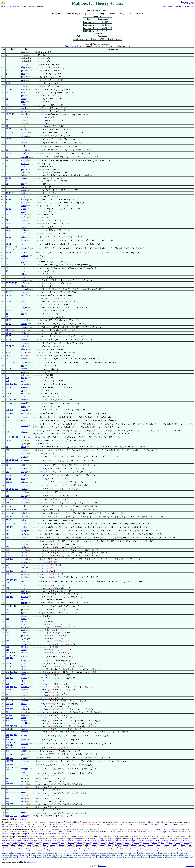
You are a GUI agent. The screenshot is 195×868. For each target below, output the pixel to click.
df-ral (167, 837)
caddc (35, 824)
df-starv (96, 851)
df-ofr (95, 843)
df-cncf (89, 857)
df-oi (109, 845)
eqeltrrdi (24, 352)
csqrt (157, 824)
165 (7, 594)
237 (7, 810)
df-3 (34, 847)
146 (7, 530)
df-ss (62, 839)
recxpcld (24, 384)
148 (7, 538)
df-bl (30, 855)
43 (7, 193)
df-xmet (13, 855)
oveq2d (24, 143)
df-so (43, 841)
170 (16, 606)
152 (7, 550)
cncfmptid (25, 289)
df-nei (139, 855)
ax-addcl (49, 832)
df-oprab (71, 843)
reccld (23, 129)
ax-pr (166, 830)
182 (7, 641)
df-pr (117, 839)
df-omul (5, 845)
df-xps (85, 853)
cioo (131, 824)
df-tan (4, 851)
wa (34, 822)
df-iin (162, 839)
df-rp (124, 847)
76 (13, 292)
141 (7, 517)
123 (7, 450)
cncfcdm (24, 426)
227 (7, 784)
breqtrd (23, 704)
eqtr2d (23, 499)
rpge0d (23, 613)
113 (11, 410)
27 (7, 146)
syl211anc (25, 461)
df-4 (41, 847)
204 (7, 729)
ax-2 (43, 830)
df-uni (139, 839)
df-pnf (142, 845)
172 (16, 743)
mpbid (23, 689)
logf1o (23, 172)
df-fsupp (79, 845)
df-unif (156, 851)
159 (11, 571)
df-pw (102, 839)
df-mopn (39, 855)
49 (7, 209)
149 (7, 761)
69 (10, 362)
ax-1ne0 (144, 832)
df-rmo (183, 837)
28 (10, 139)
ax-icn (39, 832)
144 (10, 523)
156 (11, 580)
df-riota (54, 843)
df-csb (32, 839)
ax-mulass (114, 832)
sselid (23, 355)
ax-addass (103, 832)
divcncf (24, 295)
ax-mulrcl (80, 832)
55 (10, 224)
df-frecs (136, 843)
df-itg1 (125, 857)
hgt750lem (28, 862)
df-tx (11, 857)
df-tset (130, 851)
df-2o (178, 843)
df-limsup (132, 849)
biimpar (24, 432)
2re (22, 621)
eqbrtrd (23, 758)
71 (7, 277)
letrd (22, 656)
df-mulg (161, 853)
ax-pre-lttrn (15, 834)
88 (16, 330)
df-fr (50, 841)
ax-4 (61, 830)
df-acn (134, 845)
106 (11, 387)
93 (13, 346)
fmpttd (23, 92)
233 (7, 798)
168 (7, 743)
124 (7, 764)
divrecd (24, 114)
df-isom (45, 843)
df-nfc (144, 837)
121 (17, 767)
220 (11, 758)
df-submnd (150, 853)
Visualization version (180, 6)
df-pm (29, 845)
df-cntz (170, 853)
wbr (114, 822)
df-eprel (27, 841)
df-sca (105, 851)
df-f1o (30, 843)
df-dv (176, 857)
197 (16, 687)
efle (22, 669)
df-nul (88, 839)
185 (7, 650)
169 (10, 715)
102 (11, 384)
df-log (185, 857)
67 (7, 265)
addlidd (24, 723)
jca (22, 301)
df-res (117, 841)
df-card (125, 845)
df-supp (127, 843)
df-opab (186, 839)
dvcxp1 (24, 240)
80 (7, 310)
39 (7, 178)
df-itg (151, 857)
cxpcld (23, 224)
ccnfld (7, 826)
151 (7, 547)
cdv (47, 826)
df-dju (117, 845)
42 (7, 199)
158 (7, 571)
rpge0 (23, 372)
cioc (139, 824)
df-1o (171, 843)
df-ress (67, 851)
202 (16, 701)
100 (7, 369)
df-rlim (151, 849)
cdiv (106, 824)
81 (7, 307)
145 (11, 527)
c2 (114, 824)
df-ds (147, 851)
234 (7, 804)
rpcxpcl (24, 603)
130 (11, 475)
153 (7, 553)
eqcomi (24, 55)
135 (7, 499)
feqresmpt (25, 199)
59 (10, 237)
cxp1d (23, 492)
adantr (23, 120)
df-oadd (186, 843)
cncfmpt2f (25, 362)
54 (7, 220)
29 (7, 143)
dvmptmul (25, 248)
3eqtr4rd (24, 510)
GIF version (191, 6)
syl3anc (24, 283)
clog (57, 826)
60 (10, 249)
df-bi (31, 837)
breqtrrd (24, 666)
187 (11, 658)
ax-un (173, 830)
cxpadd (23, 457)
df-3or (51, 837)
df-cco (174, 851)
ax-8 (88, 830)
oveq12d (24, 517)
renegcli (24, 378)
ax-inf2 (181, 830)
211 (15, 726)
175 (7, 678)
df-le (175, 845)
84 (7, 317)
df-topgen (31, 853)
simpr (23, 64)
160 (7, 574)
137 (11, 499)
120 (10, 440)
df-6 (56, 847)
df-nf (89, 837)
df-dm (102, 841)
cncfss (23, 343)
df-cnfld (66, 855)
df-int (147, 839)
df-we (64, 841)
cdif (74, 822)
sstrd (22, 571)
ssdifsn (23, 190)
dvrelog (24, 206)
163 (7, 758)
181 (11, 652)
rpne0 (23, 80)
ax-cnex (10, 832)
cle (81, 824)
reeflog (23, 661)
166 (11, 594)
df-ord (142, 841)
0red (22, 599)
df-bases (105, 855)
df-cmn (179, 853)
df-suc (166, 841)
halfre (23, 375)
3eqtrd (23, 726)
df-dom (53, 845)
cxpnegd (24, 132)
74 (7, 295)
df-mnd (139, 853)
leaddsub (24, 732)
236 (11, 813)
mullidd (24, 465)
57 (10, 230)
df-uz (109, 847)
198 (11, 689)
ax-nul (149, 830)
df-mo (104, 837)
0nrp (22, 187)
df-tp (124, 839)
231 (18, 793)
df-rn (110, 841)
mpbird (23, 675)
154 (7, 559)
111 (11, 403)
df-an (37, 837)
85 (10, 320)
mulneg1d (25, 709)
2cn (22, 616)
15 (7, 99)
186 (16, 652)
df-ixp (37, 845)
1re (22, 391)
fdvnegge (24, 769)
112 (7, 410)
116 (7, 420)
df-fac (55, 849)
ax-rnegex (163, 832)
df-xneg (133, 847)
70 (10, 283)
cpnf (54, 824)
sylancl (23, 292)
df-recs (155, 843)
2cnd (22, 117)
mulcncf (24, 324)
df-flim (45, 857)
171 (7, 610)
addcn (23, 265)
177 (7, 627)
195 (7, 689)
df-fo (22, 843)
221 (11, 761)
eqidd (23, 541)
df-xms (63, 857)
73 (16, 283)
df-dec (100, 847)
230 (7, 790)
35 (7, 252)
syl (22, 83)
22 (7, 120)
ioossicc (24, 562)
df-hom (165, 851)
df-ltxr (167, 845)
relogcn (24, 349)
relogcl (23, 407)
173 (7, 745)
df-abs (122, 849)
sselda (23, 574)
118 (7, 432)
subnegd (24, 720)
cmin (89, 824)
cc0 (18, 824)
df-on (150, 841)
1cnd (22, 212)
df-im (105, 849)
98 (16, 362)
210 (11, 726)
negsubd (24, 468)
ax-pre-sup (53, 834)
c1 (26, 824)
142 (11, 517)
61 (10, 244)
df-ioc (170, 847)
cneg (98, 824)
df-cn (164, 855)
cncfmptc (24, 280)
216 (11, 745)
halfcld (23, 214)
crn (132, 822)
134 (17, 489)
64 (7, 440)
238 (18, 813)
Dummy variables (72, 46)
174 (7, 619)
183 (7, 658)
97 (10, 359)
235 (11, 804)
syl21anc (24, 437)
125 (17, 460)
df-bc (63, 849)
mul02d (24, 751)
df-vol (107, 857)
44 (10, 193)
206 (7, 712)
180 (7, 652)
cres (140, 822)
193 (11, 675)
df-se (57, 841)
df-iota (174, 841)
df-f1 (15, 843)
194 (11, 678)
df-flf (54, 857)
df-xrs (57, 853)
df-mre (94, 853)
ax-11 (110, 830)
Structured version (168, 6)
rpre (22, 366)
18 (10, 108)
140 (16, 510)
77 (10, 295)
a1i (22, 126)
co (187, 822)
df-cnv (87, 841)
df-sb (96, 837)
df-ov (62, 843)
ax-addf (63, 834)
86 (10, 324)
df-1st (111, 843)
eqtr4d (23, 153)
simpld (23, 647)
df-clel (136, 837)
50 (10, 209)
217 (7, 754)
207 (7, 726)
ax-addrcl (59, 832)
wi (20, 822)
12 (11, 89)
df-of (88, 843)
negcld (23, 217)
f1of (22, 175)
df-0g (11, 853)
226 (7, 779)
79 (10, 301)
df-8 (70, 847)
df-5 (48, 847)
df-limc (168, 857)
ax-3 (48, 830)
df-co (95, 841)
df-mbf (116, 857)
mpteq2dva (25, 157)
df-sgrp (130, 853)
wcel (50, 822)
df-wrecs (146, 843)
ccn (17, 826)
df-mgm (121, 853)
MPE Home (16, 6)
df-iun (154, 839)
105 (16, 384)
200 (7, 701)
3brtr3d (24, 816)
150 (7, 580)
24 (7, 126)
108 (11, 393)
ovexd (23, 577)
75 (10, 292)
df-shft (81, 849)
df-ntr (123, 855)
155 (11, 559)
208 (7, 720)
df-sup (94, 845)
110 (15, 400)
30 (10, 146)
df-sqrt (113, 849)
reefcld (23, 627)
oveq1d (24, 556)
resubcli (24, 393)
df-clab (119, 837)
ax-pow (158, 830)
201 (11, 701)
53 (7, 217)
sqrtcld (23, 111)
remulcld (24, 387)
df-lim (157, 841)
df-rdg (163, 843)
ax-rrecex (174, 832)
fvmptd (23, 581)
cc (4, 824)
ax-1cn (30, 832)
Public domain (102, 866)
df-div (11, 847)
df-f (8, 843)
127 (7, 510)
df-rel (79, 841)
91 (10, 340)
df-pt (40, 853)
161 (16, 580)
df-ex (82, 837)
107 (7, 413)
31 (7, 150)
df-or (44, 837)
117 (13, 437)
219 (11, 754)
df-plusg (76, 851)
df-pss (69, 839)
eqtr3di (23, 209)
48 (7, 202)
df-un (48, 839)
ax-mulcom (91, 832)
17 (7, 105)
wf (149, 822)
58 (10, 233)
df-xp (72, 841)
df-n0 (85, 847)
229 (11, 793)
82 (10, 310)
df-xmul (152, 847)
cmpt (123, 822)
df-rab (10, 839)
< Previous (184, 2)
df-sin (177, 849)
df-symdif (79, 839)
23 (7, 129)
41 (7, 181)
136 (7, 496)
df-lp (147, 855)
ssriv (22, 184)
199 (7, 704)
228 (11, 784)
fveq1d (23, 447)
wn (14, 822)
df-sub (183, 845)
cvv (67, 822)
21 (7, 153)
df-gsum (20, 853)
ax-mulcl (69, 832)
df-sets (31, 851)
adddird (24, 523)
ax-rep (133, 830)
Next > (192, 2)
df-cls (131, 855)
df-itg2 (134, 857)
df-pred (134, 841)
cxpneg (23, 485)
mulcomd (24, 482)
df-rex (175, 837)
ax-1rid (153, 832)
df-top (76, 855)
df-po (35, 841)
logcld (23, 108)
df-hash (71, 849)
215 (11, 740)
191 (7, 675)
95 (10, 352)
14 (13, 767)
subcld (23, 230)
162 (7, 582)
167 (11, 597)
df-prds (48, 853)
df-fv (37, 843)
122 (7, 770)
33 (7, 157)
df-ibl (143, 857)
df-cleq (128, 837)
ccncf (38, 826)
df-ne (152, 837)
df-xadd (142, 847)
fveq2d (23, 547)
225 (7, 793)
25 (10, 129)
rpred (23, 74)
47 (10, 199)
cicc (148, 824)
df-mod (28, 849)
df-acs (111, 853)
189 (11, 663)
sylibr (23, 310)
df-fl (20, 849)
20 (10, 114)
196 (7, 684)
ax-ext (125, 830)
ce (166, 824)
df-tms (80, 857)
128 (7, 475)
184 (7, 647)
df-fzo (12, 849)
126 (7, 462)
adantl (23, 86)
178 (7, 655)
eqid (22, 262)
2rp (22, 680)
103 (7, 378)
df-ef (169, 849)
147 (7, 534)
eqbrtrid (24, 678)
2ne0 (22, 123)
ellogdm (24, 307)
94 (7, 355)
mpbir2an (24, 193)
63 (10, 252)
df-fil (29, 857)
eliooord (24, 644)
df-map (21, 845)
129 (7, 472)
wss (83, 822)
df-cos (185, 849)
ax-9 (95, 830)
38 (13, 247)
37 (7, 247)
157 (7, 565)
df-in (55, 839)
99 (10, 437)
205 (7, 709)
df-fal (74, 837)
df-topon (85, 855)
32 (10, 153)
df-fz (4, 849)
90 (7, 336)
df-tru (67, 837)
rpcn (22, 95)
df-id (19, 841)
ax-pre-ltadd (27, 834)
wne (59, 822)
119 (17, 437)
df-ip (122, 851)
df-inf (102, 845)
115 (7, 417)
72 (13, 283)
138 (7, 503)
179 (7, 633)
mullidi (23, 619)
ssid (22, 274)
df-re (97, 849)
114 (11, 413)
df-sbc (24, 839)
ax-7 (81, 830)
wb (27, 822)
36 (7, 166)
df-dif (40, 839)
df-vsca (114, 851)
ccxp (66, 826)
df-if (95, 839)
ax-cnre (184, 832)
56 (7, 249)
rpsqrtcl (24, 77)
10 (9, 83)
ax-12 (117, 830)
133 (7, 506)
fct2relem (24, 568)
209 (11, 720)
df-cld (114, 855)
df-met (22, 855)
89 (7, 340)
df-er (13, 845)
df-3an (59, 837)
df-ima (125, 841)
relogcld (24, 67)
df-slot (39, 851)
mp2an (23, 346)
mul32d (24, 513)
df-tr (12, 841)
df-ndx (48, 851)
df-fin (70, 845)
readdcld (24, 413)
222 (11, 764)
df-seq (37, 849)
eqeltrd (23, 440)
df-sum (160, 849)
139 (11, 506)
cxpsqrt (24, 136)
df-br (178, 839)
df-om (103, 843)
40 (10, 178)
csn (90, 822)
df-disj (170, 839)
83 (7, 314)
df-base (57, 851)
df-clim (142, 849)
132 (7, 482)
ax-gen (53, 830)
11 (7, 86)
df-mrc (102, 853)
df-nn (19, 847)
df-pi (12, 851)
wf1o (163, 822)
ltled (22, 652)
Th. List (24, 6)
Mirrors (3, 6)
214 (7, 737)
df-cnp (173, 855)
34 (7, 160)
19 (7, 114)
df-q (116, 847)
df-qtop (66, 853)
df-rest (183, 851)
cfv (170, 822)
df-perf (156, 855)
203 (11, 704)
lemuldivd (25, 687)
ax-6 (75, 830)
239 (16, 816)
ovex (22, 787)
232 (11, 816)
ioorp (23, 52)
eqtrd (23, 146)
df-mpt (4, 841)
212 (11, 729)
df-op (131, 839)
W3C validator (190, 866)
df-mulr (86, 851)
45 (13, 193)
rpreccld (24, 169)
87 (13, 362)
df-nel (159, 837)
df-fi (87, 845)
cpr (96, 822)
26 (13, 132)
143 (7, 527)
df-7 (63, 847)
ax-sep (141, 830)
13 (7, 92)
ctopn (180, 824)
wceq (41, 822)
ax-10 (102, 830)
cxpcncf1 (24, 320)
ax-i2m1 (134, 832)
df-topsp (95, 855)
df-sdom (62, 845)
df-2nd (119, 843)
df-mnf (150, 845)
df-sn (110, 839)
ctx (26, 826)
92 (7, 359)
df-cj (89, 849)
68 (7, 268)
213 (7, 740)
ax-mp (23, 178)
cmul (44, 824)
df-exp (46, 849)
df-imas (76, 853)
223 (11, 770)
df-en (45, 845)
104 (7, 381)
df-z (92, 847)
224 (7, 816)
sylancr (23, 672)
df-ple (139, 851)
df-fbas (49, 855)
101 (7, 387)
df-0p (159, 857)
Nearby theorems (189, 4)
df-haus (182, 855)
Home (9, 6)
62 (13, 249)
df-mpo (80, 843)
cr (11, 824)
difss (22, 286)
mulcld (23, 237)
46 (7, 196)
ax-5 (68, 830)
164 (7, 597)
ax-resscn (24, 256)
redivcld (24, 89)
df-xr (159, 845)
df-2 (27, 847)
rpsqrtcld (24, 71)
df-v (17, 839)
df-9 (77, 847)
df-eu (111, 837)
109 (7, 396)
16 (7, 108)
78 (7, 324)
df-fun (182, 841)
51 (16, 247)
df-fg (58, 855)
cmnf (64, 824)
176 (7, 624)
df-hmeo (20, 857)
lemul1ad (24, 744)
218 (7, 751)
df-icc (186, 847)
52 (7, 214)
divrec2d (24, 701)
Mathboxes (31, 6)
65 (7, 258)
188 (7, 666)
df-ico (178, 847)
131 (11, 510)
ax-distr (124, 832)
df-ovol (98, 857)
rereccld (24, 369)
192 (16, 672)
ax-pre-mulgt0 (40, 834)
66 (7, 437)
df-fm (37, 857)
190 (11, 666)
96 (10, 355)
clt (72, 824)
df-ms (71, 857)
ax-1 (22, 298)
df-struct (21, 851)
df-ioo (161, 847)
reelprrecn (25, 164)
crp (122, 824)
